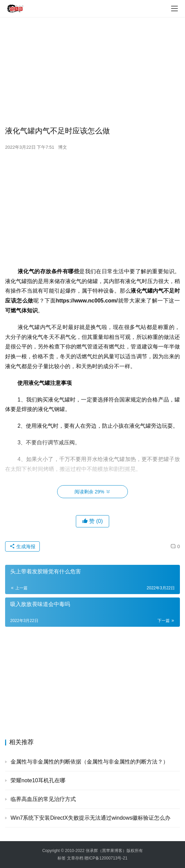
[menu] (174, 9)
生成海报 (22, 546)
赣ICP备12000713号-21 (106, 858)
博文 (63, 147)
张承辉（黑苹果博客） (106, 851)
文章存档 (75, 858)
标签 (62, 858)
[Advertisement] (92, 71)
